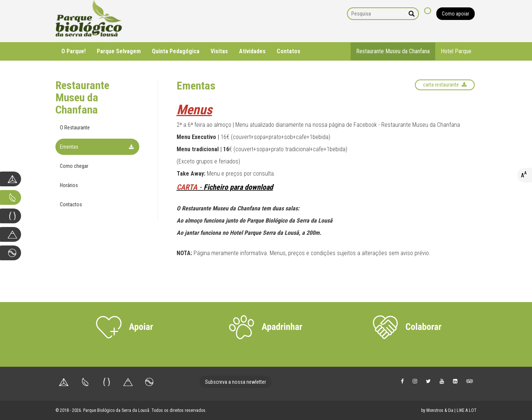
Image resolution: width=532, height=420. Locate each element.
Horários (69, 185)
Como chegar (74, 166)
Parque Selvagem (119, 51)
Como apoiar (456, 14)
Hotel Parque (456, 51)
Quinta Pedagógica (176, 51)
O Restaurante (75, 128)
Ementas (69, 147)
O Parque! (74, 51)
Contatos (289, 51)
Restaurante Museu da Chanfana (393, 51)
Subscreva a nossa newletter (236, 382)
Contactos (71, 204)
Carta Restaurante (445, 85)
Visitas (219, 51)
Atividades (252, 51)
